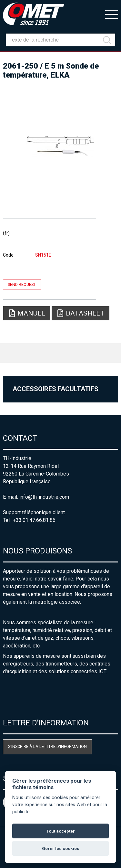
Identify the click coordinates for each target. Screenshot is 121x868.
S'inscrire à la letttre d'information (47, 746)
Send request (22, 284)
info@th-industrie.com (44, 497)
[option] (60, 146)
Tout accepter (61, 831)
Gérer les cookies (61, 848)
